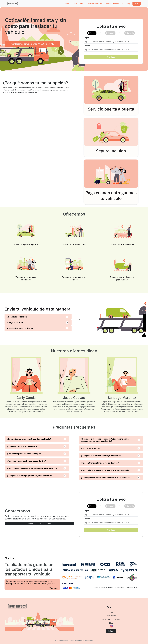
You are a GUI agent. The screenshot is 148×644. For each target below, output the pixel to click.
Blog (111, 623)
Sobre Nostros (111, 616)
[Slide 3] (114, 337)
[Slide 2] (110, 337)
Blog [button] (128, 4)
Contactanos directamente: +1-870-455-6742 (33, 44)
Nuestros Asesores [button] (95, 4)
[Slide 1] (106, 337)
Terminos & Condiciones (111, 619)
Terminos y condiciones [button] (114, 4)
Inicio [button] (67, 4)
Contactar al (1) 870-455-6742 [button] (39, 523)
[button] (13, 4)
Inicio (111, 612)
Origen (87, 38)
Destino (87, 46)
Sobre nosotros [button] (78, 4)
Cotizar (137, 4)
